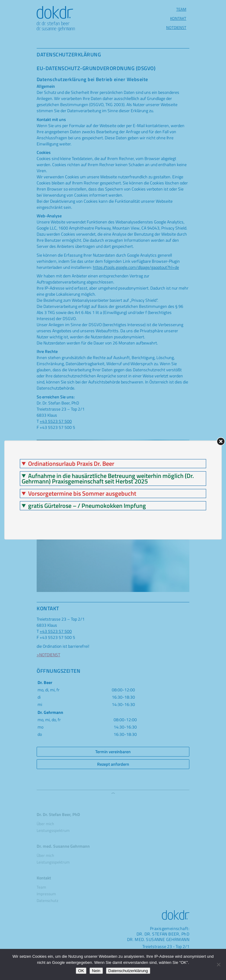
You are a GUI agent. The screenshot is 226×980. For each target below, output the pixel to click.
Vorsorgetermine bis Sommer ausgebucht (82, 494)
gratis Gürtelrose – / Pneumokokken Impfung (87, 506)
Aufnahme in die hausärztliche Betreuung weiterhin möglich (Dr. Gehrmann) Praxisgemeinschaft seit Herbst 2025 (108, 479)
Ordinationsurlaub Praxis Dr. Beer (71, 464)
